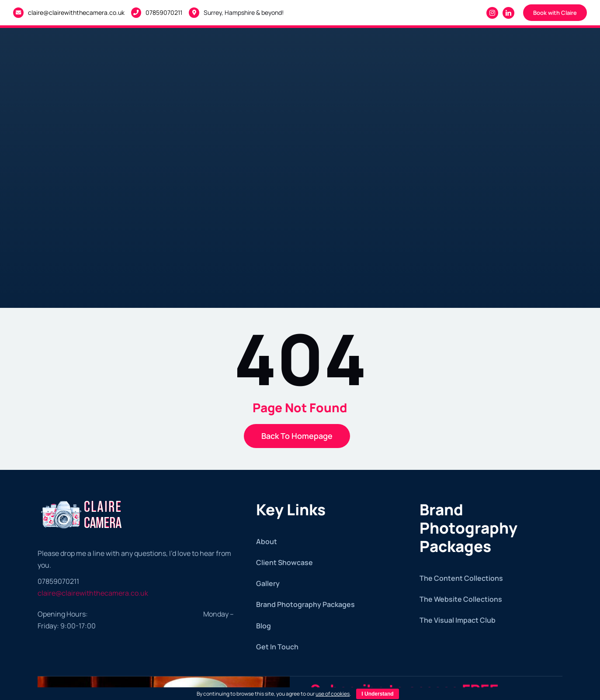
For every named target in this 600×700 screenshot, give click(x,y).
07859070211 (164, 12)
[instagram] (492, 13)
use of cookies (333, 694)
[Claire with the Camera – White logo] (82, 500)
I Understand (377, 694)
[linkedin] (508, 13)
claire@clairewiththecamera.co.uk (76, 12)
